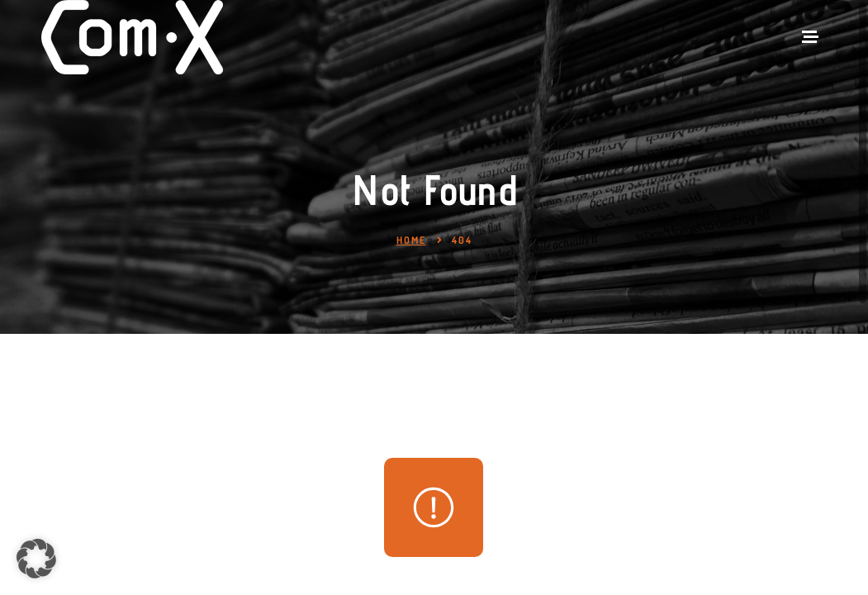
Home (411, 240)
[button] (36, 559)
